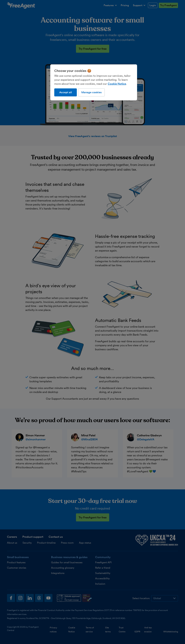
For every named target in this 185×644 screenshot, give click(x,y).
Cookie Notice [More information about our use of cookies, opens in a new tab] (117, 84)
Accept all (66, 92)
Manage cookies (91, 92)
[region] (94, 82)
